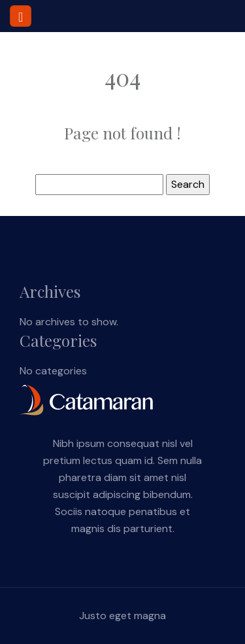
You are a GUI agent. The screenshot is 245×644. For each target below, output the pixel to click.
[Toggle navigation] (21, 16)
